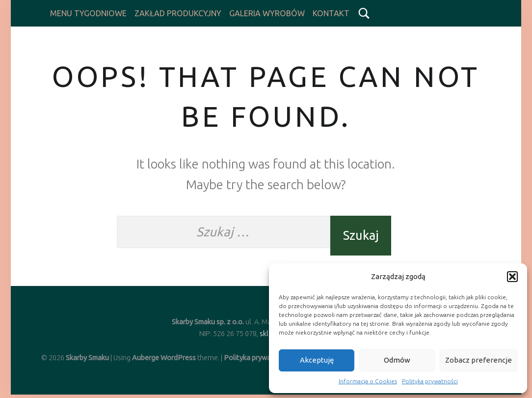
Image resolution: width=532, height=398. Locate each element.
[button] (512, 277)
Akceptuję (317, 360)
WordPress (178, 358)
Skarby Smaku (87, 358)
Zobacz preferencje (479, 360)
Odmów (397, 360)
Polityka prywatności (430, 381)
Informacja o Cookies (368, 381)
